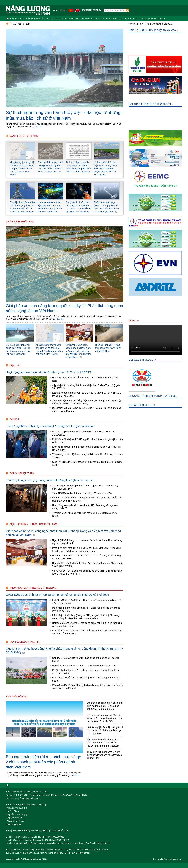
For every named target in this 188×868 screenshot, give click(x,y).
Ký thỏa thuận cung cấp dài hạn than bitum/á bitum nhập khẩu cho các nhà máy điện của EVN (87, 499)
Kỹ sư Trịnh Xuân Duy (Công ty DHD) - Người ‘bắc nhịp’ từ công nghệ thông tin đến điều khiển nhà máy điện (86, 617)
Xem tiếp (38, 127)
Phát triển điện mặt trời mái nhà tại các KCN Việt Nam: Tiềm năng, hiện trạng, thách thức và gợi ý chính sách (87, 550)
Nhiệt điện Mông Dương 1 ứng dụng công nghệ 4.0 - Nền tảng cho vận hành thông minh (87, 624)
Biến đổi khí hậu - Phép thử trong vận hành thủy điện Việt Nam (108, 348)
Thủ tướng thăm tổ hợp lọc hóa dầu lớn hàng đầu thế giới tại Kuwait (50, 426)
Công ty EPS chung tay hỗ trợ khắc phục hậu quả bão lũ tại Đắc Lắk (86, 659)
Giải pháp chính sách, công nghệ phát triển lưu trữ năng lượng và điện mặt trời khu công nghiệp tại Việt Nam (79, 351)
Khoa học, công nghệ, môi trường (129, 19)
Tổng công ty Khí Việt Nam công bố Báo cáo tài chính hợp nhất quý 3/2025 (87, 456)
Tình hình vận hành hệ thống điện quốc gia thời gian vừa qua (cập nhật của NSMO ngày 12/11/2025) (87, 402)
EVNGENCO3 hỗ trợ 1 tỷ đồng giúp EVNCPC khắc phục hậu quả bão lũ (86, 679)
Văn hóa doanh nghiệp (156, 19)
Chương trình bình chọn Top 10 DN (153, 396)
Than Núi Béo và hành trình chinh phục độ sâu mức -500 (82, 493)
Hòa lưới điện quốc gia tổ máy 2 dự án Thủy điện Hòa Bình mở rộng (85, 379)
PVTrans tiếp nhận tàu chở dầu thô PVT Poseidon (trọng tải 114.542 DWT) (83, 433)
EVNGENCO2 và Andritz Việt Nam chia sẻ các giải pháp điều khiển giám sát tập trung (87, 602)
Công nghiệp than (71, 19)
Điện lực (49, 19)
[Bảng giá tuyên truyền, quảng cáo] (167, 859)
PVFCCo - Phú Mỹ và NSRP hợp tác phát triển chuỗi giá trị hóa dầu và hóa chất (87, 441)
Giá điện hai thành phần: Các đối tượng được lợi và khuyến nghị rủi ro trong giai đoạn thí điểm (105, 718)
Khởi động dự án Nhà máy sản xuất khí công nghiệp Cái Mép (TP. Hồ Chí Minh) (87, 448)
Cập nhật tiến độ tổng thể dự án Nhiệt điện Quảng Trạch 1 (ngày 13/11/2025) (86, 387)
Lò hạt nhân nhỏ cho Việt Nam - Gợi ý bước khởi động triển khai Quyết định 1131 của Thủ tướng (106, 169)
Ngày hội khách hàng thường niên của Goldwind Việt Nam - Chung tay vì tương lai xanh (87, 542)
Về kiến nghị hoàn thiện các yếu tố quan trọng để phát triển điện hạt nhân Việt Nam (105, 730)
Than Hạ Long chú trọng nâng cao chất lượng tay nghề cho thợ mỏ (49, 480)
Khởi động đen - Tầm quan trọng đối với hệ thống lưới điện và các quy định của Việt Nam (87, 632)
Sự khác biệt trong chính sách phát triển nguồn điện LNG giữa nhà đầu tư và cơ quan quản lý (105, 706)
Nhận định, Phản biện (35, 19)
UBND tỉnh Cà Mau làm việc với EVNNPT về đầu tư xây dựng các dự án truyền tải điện (87, 410)
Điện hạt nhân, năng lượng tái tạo (96, 19)
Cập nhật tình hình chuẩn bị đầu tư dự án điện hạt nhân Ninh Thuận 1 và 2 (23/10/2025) (88, 565)
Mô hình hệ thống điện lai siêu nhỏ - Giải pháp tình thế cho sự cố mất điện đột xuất (86, 609)
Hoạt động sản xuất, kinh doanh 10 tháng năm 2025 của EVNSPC (49, 372)
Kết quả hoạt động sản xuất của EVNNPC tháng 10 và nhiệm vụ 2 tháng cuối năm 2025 (87, 394)
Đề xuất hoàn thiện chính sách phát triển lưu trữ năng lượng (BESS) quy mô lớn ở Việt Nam (103, 743)
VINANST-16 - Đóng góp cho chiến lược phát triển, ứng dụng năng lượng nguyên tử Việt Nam (87, 572)
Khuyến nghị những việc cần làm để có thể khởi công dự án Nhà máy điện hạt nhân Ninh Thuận (22, 169)
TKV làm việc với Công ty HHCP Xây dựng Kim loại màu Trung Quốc (85, 515)
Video (134, 321)
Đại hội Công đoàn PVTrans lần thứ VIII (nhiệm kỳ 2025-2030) (85, 666)
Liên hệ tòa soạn (60, 10)
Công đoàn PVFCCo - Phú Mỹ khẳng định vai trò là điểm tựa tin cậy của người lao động (87, 687)
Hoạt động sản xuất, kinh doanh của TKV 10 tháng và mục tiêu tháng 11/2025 (85, 507)
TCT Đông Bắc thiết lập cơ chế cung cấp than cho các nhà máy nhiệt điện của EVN (85, 487)
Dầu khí (58, 19)
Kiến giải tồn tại (17, 19)
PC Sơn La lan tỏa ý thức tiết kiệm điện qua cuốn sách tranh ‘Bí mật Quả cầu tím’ (85, 672)
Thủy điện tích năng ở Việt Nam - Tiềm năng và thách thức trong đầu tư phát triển (105, 755)
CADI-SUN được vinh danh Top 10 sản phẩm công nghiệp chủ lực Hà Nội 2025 (58, 595)
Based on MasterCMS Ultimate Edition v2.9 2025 (27, 859)
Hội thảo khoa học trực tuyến (151, 104)
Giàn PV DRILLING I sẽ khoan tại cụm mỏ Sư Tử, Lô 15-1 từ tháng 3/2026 (87, 463)
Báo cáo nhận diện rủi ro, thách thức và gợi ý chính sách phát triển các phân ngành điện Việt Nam (44, 762)
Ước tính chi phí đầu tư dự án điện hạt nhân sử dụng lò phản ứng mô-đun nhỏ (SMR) (86, 557)
